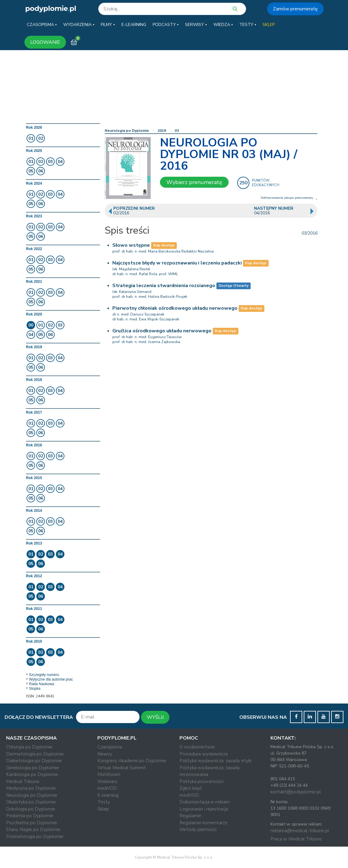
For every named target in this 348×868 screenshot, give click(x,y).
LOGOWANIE (45, 42)
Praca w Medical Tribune (296, 839)
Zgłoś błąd (190, 788)
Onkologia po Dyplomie (31, 809)
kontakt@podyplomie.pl (296, 792)
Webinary (107, 781)
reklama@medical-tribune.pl (300, 831)
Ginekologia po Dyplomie (33, 768)
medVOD (107, 788)
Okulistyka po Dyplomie (31, 802)
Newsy (105, 754)
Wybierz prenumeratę (194, 182)
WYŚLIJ (155, 717)
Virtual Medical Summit (122, 768)
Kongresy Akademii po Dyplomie (132, 761)
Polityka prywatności (201, 781)
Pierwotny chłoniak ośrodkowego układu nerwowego (175, 308)
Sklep (103, 809)
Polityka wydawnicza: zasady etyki (216, 761)
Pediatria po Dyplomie (30, 816)
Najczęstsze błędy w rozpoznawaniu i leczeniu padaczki (177, 263)
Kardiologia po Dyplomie (32, 774)
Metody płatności (198, 829)
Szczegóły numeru (44, 675)
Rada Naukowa (42, 684)
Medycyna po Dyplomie (31, 788)
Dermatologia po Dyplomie (35, 754)
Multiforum (109, 774)
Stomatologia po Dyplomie (35, 837)
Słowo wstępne (131, 245)
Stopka (35, 689)
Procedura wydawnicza (204, 754)
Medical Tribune (23, 781)
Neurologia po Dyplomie (127, 131)
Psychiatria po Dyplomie (32, 823)
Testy (104, 802)
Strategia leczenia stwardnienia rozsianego (164, 286)
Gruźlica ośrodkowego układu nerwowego (162, 331)
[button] (42, 25)
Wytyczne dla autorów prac (51, 679)
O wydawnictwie (197, 747)
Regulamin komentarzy (203, 823)
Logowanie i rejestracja (204, 809)
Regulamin (190, 816)
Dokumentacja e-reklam (205, 802)
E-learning (108, 795)
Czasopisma (110, 747)
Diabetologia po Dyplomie (34, 761)
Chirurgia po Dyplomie (29, 747)
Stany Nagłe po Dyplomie (33, 829)
